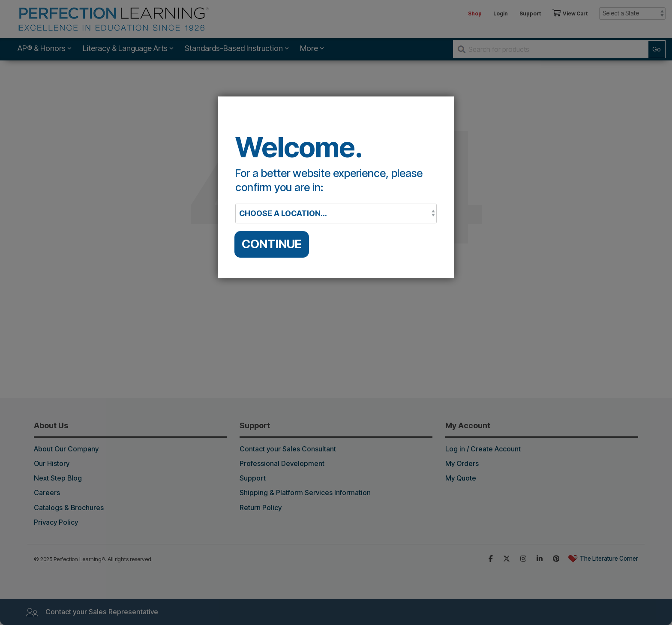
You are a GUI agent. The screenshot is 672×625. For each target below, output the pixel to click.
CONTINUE (272, 244)
